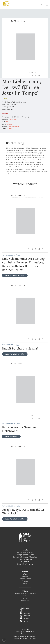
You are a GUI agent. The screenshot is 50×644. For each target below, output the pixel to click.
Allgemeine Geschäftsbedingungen (25, 636)
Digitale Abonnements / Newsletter (25, 593)
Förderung (25, 576)
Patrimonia (12, 119)
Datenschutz (25, 634)
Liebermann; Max (13, 126)
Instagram (27, 616)
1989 (7, 122)
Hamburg (9, 124)
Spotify (26, 621)
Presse (25, 596)
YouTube (26, 618)
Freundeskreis (25, 600)
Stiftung (25, 574)
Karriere (25, 598)
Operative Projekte (25, 579)
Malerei (10, 129)
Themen (25, 581)
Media (25, 583)
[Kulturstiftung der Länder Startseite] (7, 4)
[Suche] (42, 5)
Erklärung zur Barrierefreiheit (25, 631)
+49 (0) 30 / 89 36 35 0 (26, 564)
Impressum (25, 629)
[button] (4, 640)
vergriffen (15, 275)
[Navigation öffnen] (47, 5)
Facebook (27, 613)
